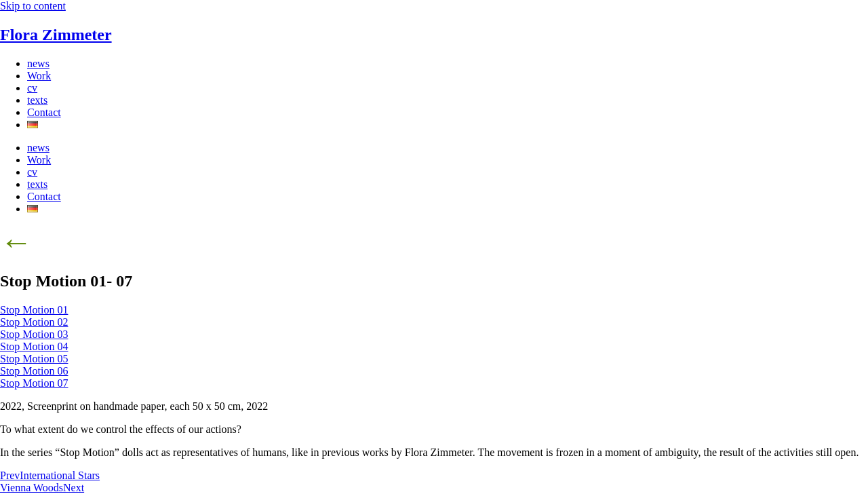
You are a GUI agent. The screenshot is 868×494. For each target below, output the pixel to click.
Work (39, 76)
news (38, 63)
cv (32, 88)
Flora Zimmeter (56, 35)
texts (37, 100)
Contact (44, 112)
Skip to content (33, 6)
